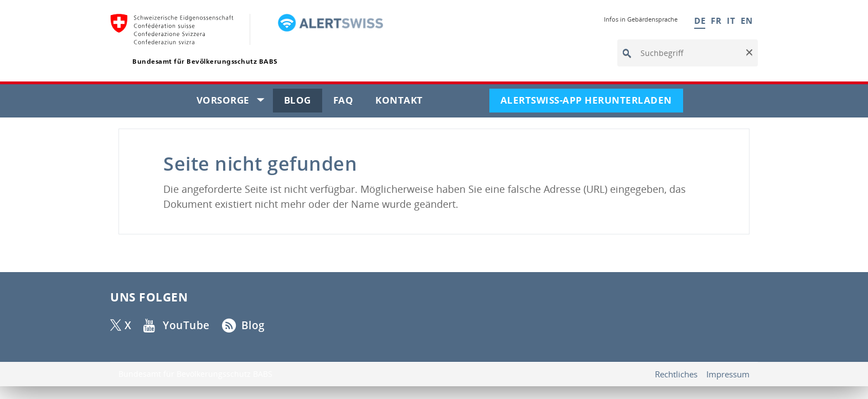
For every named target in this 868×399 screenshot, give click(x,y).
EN (746, 21)
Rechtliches (676, 374)
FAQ (349, 102)
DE (700, 21)
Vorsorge (235, 102)
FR (716, 21)
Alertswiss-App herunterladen (592, 102)
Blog (303, 102)
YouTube (187, 325)
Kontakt (405, 102)
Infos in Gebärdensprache (641, 19)
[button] (748, 53)
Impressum (728, 374)
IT (731, 21)
